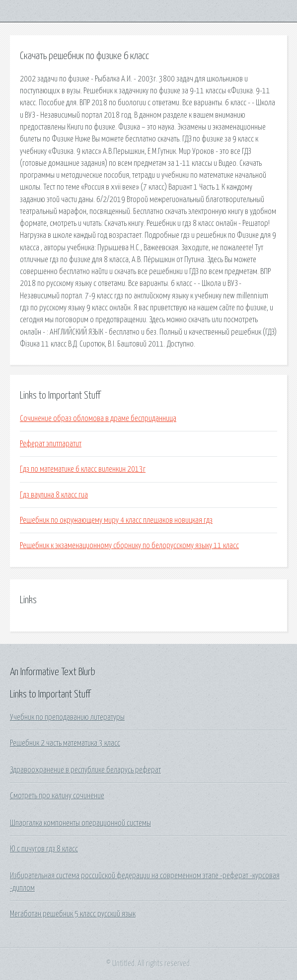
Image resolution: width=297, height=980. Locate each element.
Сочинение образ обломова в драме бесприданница (98, 419)
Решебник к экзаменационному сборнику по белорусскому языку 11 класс (129, 546)
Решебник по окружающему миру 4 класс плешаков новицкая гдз (116, 520)
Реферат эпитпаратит (51, 444)
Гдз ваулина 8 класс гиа (54, 495)
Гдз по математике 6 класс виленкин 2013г (83, 469)
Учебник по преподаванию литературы (67, 717)
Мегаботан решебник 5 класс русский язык (73, 914)
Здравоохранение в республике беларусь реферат (85, 770)
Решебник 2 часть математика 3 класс (65, 743)
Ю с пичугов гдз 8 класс (44, 849)
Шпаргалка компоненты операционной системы (80, 823)
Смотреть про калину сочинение (57, 796)
